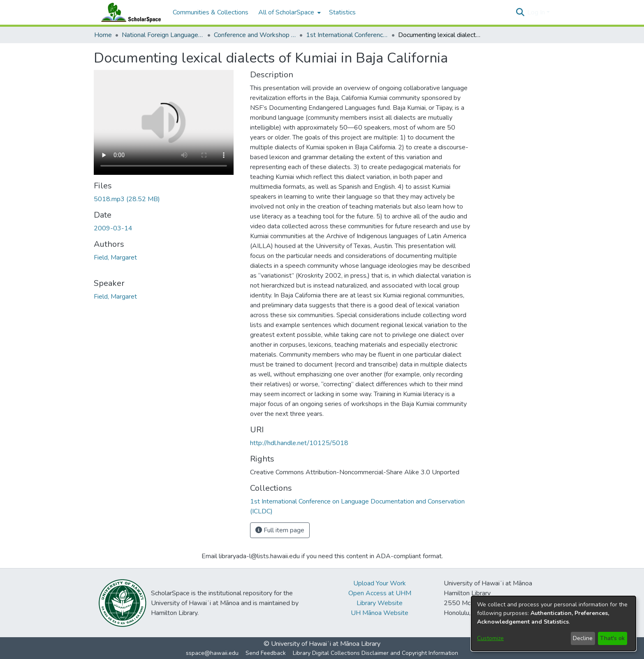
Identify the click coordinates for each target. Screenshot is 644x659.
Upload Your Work (380, 583)
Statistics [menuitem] (342, 12)
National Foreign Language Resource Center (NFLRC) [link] (163, 35)
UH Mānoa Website (380, 613)
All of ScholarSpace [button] (286, 12)
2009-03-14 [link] (113, 228)
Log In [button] (537, 12)
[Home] (129, 12)
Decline (583, 638)
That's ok (612, 638)
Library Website (380, 603)
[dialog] (554, 623)
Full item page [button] (280, 530)
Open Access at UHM (380, 593)
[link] (127, 199)
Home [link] (103, 35)
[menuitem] (289, 12)
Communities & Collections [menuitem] (211, 12)
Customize (490, 638)
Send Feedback (266, 653)
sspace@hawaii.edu (212, 653)
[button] (520, 12)
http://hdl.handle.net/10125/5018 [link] (299, 443)
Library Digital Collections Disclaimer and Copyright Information (375, 653)
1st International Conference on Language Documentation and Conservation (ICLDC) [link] (347, 35)
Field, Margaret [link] (115, 258)
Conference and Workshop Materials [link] (255, 35)
